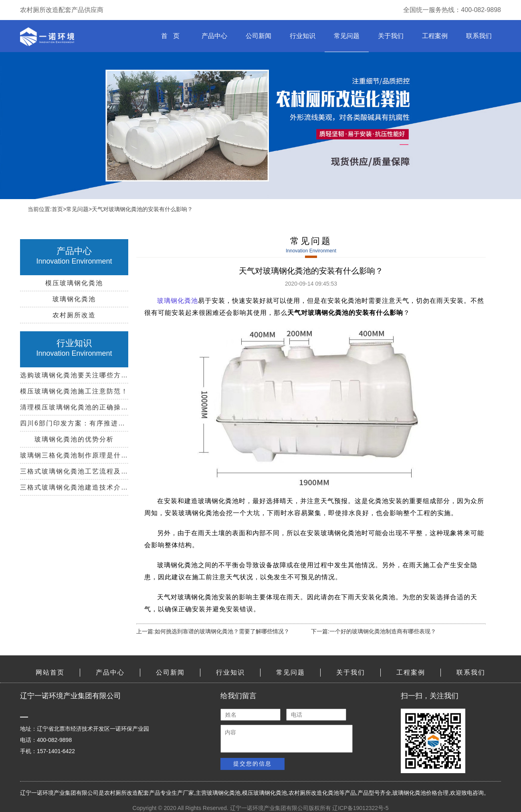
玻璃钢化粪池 (224, 793)
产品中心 (214, 36)
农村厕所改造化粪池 (314, 793)
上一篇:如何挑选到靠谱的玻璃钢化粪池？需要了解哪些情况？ (213, 631)
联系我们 (479, 36)
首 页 (170, 36)
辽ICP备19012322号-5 (360, 808)
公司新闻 (258, 36)
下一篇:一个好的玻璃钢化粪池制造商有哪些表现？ (374, 631)
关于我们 (391, 36)
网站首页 (50, 672)
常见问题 (347, 36)
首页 (57, 209)
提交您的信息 (252, 764)
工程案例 (435, 36)
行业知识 (303, 36)
